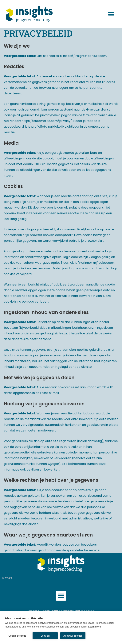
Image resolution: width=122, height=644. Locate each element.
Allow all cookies (73, 636)
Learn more (95, 627)
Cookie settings (17, 636)
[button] (111, 14)
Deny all (45, 636)
